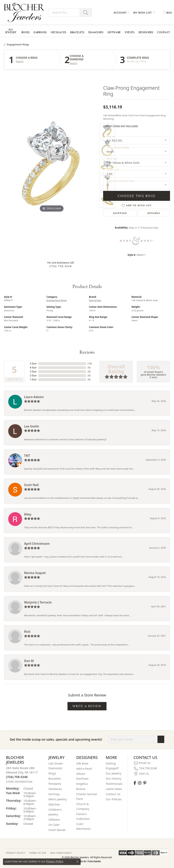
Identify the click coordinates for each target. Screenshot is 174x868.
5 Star (33, 364)
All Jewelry (11, 31)
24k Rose (82, 763)
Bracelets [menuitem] (55, 779)
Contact (164, 32)
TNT (27, 456)
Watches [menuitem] (54, 804)
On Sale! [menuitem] (54, 825)
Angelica (82, 784)
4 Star (33, 368)
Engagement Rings (18, 44)
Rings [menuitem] (52, 773)
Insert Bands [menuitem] (57, 830)
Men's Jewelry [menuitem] (58, 799)
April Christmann (37, 544)
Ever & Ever (95, 300)
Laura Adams (34, 397)
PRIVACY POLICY (16, 853)
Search (20, 62)
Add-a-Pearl (84, 769)
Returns (154, 213)
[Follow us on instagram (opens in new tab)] (140, 783)
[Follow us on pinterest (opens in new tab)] (145, 783)
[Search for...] (64, 13)
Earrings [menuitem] (54, 794)
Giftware (114, 32)
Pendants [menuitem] (55, 784)
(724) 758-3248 (61, 266)
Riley (28, 514)
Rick (27, 632)
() (90, 364)
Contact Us (113, 794)
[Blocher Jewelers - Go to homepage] (25, 12)
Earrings (40, 32)
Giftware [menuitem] (54, 820)
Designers (146, 32)
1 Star (33, 379)
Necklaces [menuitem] (55, 789)
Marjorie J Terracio (38, 602)
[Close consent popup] (77, 862)
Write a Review (87, 706)
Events (130, 32)
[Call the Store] (17, 777)
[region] (52, 166)
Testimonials (114, 784)
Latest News (114, 789)
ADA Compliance (61, 853)
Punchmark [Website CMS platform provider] (94, 861)
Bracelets (77, 32)
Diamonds (96, 32)
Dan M (29, 661)
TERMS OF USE (38, 853)
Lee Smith (32, 426)
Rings (26, 32)
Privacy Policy (55, 861)
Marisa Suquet (35, 573)
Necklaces (59, 32)
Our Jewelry (113, 773)
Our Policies (114, 799)
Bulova (81, 789)
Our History (113, 779)
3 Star (33, 372)
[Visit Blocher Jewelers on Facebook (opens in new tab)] (135, 783)
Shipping (120, 213)
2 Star (33, 375)
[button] (121, 13)
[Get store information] (19, 782)
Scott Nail (31, 485)
